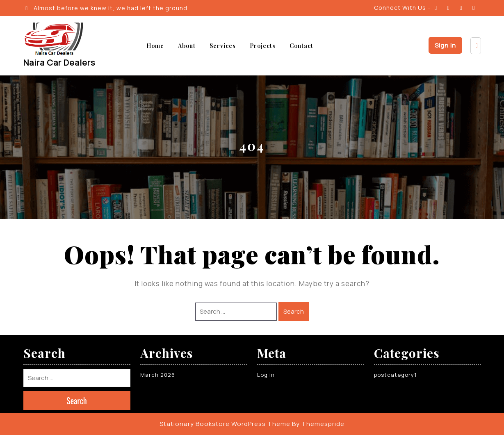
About (187, 46)
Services (223, 46)
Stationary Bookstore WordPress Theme (225, 424)
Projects (263, 46)
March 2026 (158, 375)
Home (155, 46)
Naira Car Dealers (59, 63)
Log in (266, 375)
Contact (301, 46)
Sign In (445, 45)
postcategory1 (395, 375)
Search (294, 311)
